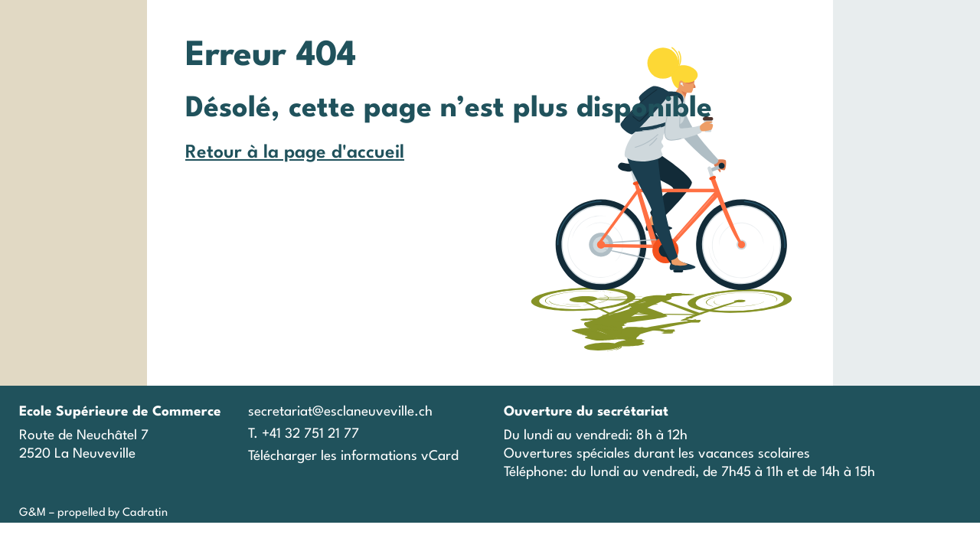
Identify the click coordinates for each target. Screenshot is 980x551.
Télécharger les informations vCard (353, 456)
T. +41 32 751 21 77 (304, 434)
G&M (33, 513)
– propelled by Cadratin (107, 513)
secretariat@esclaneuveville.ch (340, 412)
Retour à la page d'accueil (295, 153)
